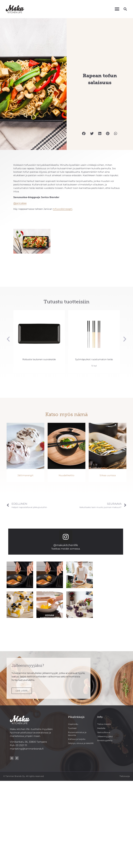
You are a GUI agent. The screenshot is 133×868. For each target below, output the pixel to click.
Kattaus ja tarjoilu (77, 739)
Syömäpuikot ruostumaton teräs (94, 359)
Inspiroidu (73, 724)
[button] (117, 9)
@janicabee (20, 203)
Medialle (101, 728)
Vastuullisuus (104, 732)
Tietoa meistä (104, 724)
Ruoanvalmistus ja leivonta (77, 734)
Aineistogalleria (105, 740)
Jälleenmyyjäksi (105, 736)
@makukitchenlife (66, 545)
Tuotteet (72, 728)
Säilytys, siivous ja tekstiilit (81, 743)
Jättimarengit (25, 475)
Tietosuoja (125, 776)
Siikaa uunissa (108, 475)
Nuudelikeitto (66, 475)
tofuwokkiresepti (63, 209)
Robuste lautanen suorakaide (39, 359)
